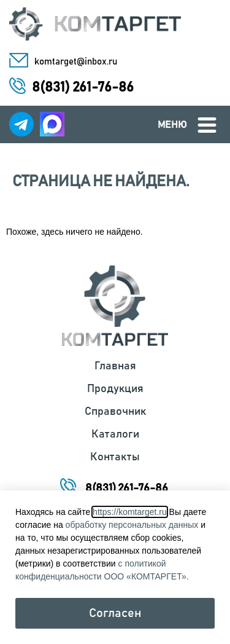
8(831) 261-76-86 (83, 88)
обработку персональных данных (132, 525)
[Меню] (207, 125)
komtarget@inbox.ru (76, 62)
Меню (172, 125)
